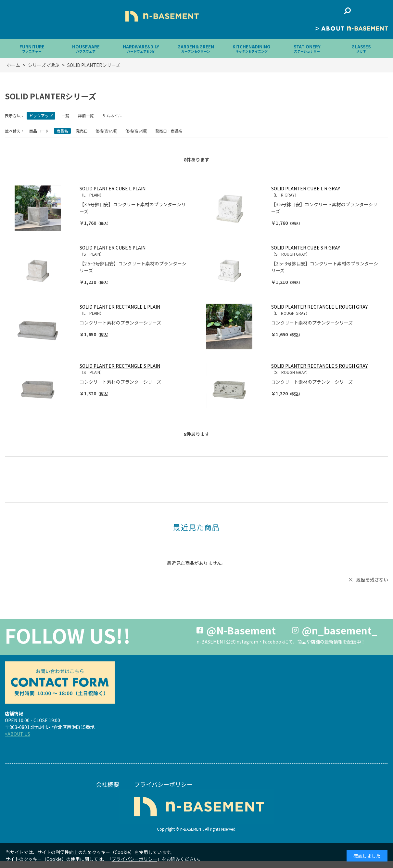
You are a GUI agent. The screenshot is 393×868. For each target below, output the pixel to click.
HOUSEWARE (86, 49)
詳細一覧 (86, 115)
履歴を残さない (372, 580)
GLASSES (361, 49)
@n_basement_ (340, 630)
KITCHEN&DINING (251, 49)
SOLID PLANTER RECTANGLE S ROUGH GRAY (319, 366)
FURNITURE (32, 49)
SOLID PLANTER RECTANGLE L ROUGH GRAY (319, 307)
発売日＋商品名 (169, 131)
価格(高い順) (136, 131)
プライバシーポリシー (163, 784)
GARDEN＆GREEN (196, 49)
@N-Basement (241, 630)
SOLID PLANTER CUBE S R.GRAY (306, 248)
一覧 (65, 115)
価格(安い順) (107, 131)
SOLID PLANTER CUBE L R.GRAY (306, 188)
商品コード (39, 131)
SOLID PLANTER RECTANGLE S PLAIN (120, 366)
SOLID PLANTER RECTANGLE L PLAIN (120, 307)
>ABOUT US (18, 734)
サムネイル (112, 115)
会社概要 (108, 784)
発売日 (82, 131)
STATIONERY (307, 49)
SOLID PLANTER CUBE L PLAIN (113, 188)
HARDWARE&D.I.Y (141, 49)
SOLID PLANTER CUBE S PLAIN (113, 248)
